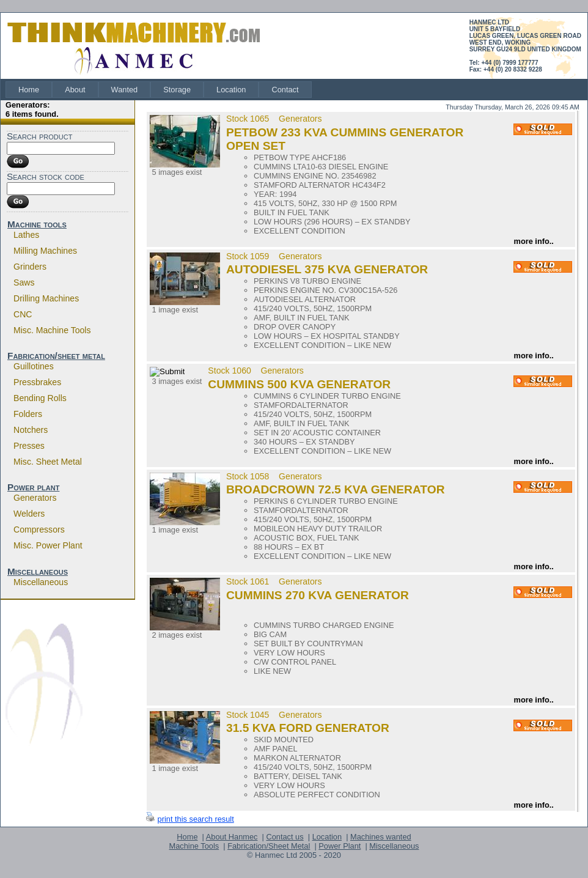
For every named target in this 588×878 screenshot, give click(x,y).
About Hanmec (232, 837)
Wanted (125, 90)
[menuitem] (29, 90)
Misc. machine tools (52, 330)
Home (29, 90)
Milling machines (45, 251)
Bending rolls (40, 398)
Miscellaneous (38, 571)
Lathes (26, 235)
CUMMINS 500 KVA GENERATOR (299, 384)
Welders (29, 514)
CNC (23, 314)
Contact (285, 90)
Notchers (31, 430)
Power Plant (340, 846)
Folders (28, 414)
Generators (35, 498)
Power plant (33, 487)
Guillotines (34, 366)
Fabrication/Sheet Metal (269, 846)
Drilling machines (46, 298)
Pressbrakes (37, 382)
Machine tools (37, 224)
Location (231, 90)
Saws (24, 282)
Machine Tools (194, 846)
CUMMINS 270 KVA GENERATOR (318, 595)
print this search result (196, 819)
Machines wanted (381, 837)
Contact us (285, 837)
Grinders (30, 267)
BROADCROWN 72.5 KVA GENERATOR (336, 489)
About (75, 90)
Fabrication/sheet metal (56, 356)
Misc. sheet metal (48, 462)
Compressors (39, 529)
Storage (177, 90)
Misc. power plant (48, 545)
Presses (29, 446)
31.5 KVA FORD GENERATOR (308, 728)
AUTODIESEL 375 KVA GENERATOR (327, 269)
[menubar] (159, 90)
